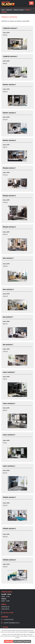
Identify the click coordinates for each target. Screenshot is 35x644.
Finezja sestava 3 (9, 227)
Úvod (3, 10)
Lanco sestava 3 (9, 435)
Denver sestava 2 (9, 113)
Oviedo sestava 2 (9, 529)
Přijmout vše (9, 641)
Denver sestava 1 (9, 85)
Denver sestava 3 (9, 140)
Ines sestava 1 (8, 258)
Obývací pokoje (19, 10)
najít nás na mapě (8, 613)
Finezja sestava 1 (9, 168)
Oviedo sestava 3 (9, 560)
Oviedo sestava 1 (9, 497)
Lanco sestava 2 (9, 403)
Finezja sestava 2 (9, 196)
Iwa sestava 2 (8, 345)
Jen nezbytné (18, 641)
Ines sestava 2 (8, 289)
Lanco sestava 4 (9, 466)
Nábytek (9, 10)
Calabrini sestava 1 (10, 28)
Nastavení (27, 641)
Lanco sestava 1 (9, 372)
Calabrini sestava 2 (10, 56)
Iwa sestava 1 (8, 317)
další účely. (32, 632)
